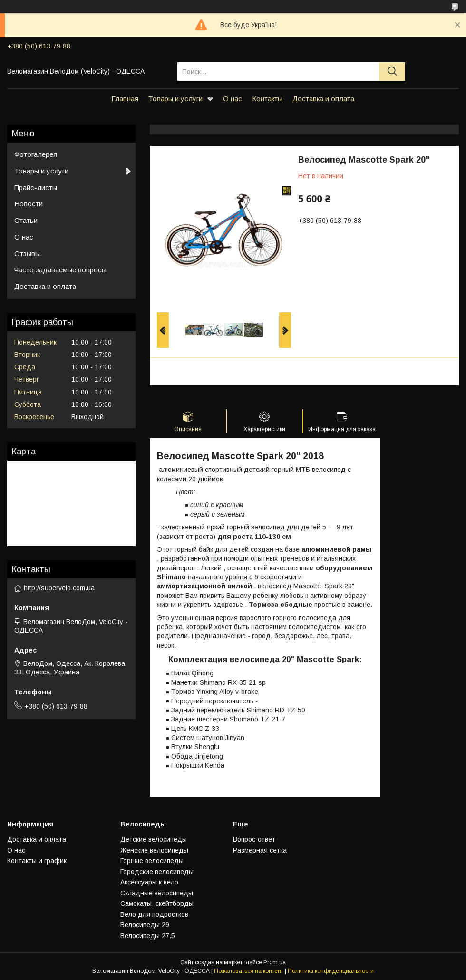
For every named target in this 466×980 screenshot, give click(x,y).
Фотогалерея (36, 154)
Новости (29, 204)
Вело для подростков (154, 914)
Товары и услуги (175, 99)
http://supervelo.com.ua (59, 588)
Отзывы (27, 254)
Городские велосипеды (157, 872)
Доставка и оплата (323, 99)
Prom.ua (275, 962)
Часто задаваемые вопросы (60, 270)
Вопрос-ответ (254, 839)
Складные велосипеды (157, 893)
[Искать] (392, 72)
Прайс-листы (36, 187)
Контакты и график (37, 861)
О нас (233, 99)
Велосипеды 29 (145, 925)
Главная (125, 99)
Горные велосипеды (152, 861)
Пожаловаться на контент (249, 971)
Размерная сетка (260, 850)
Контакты (267, 99)
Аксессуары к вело (149, 882)
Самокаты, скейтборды (157, 903)
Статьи (26, 220)
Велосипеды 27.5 (148, 936)
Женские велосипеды (154, 850)
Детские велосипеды (154, 839)
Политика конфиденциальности (331, 971)
